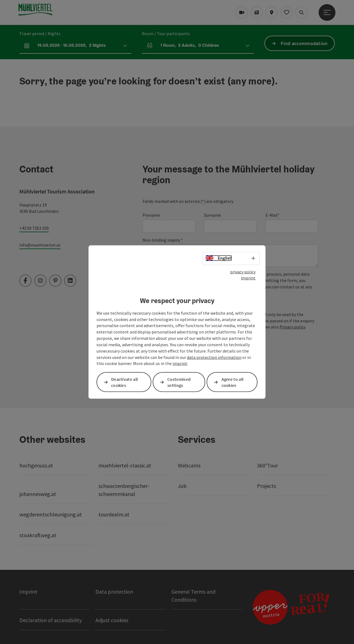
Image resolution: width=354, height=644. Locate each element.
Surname (213, 215)
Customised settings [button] (179, 382)
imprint (248, 278)
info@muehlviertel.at (40, 245)
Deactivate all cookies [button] (124, 382)
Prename (151, 215)
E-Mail (273, 215)
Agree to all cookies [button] (233, 382)
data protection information (214, 357)
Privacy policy (292, 327)
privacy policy (243, 271)
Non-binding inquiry (163, 240)
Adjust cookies (112, 620)
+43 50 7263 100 (34, 228)
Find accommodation (304, 43)
